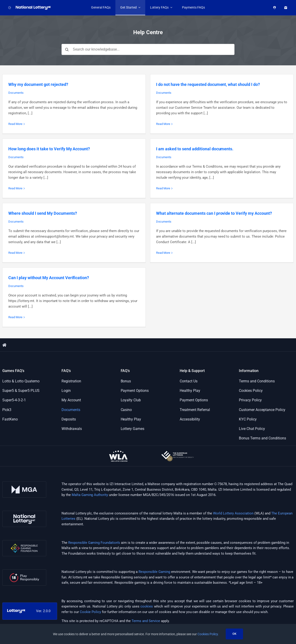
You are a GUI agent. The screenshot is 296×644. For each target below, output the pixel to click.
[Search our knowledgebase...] (148, 49)
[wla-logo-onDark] (118, 437)
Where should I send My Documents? (55, 207)
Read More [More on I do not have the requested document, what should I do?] (157, 124)
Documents (16, 93)
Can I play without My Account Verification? (49, 274)
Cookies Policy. (208, 634)
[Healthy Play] (274, 8)
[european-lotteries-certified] (178, 438)
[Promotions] (285, 8)
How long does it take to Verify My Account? (74, 141)
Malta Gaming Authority (90, 480)
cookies (147, 592)
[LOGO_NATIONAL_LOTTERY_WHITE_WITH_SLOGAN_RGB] (34, 7)
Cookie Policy (91, 597)
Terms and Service (146, 606)
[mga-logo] (24, 468)
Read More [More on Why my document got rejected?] (15, 124)
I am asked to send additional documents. (176, 150)
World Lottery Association (233, 499)
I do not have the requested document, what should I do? (202, 84)
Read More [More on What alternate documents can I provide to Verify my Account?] (170, 246)
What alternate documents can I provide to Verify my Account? (220, 207)
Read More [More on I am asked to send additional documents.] (145, 190)
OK (234, 634)
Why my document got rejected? (38, 84)
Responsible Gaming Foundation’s (94, 528)
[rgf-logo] (24, 527)
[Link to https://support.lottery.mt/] (4, 330)
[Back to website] (9, 8)
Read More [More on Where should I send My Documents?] (28, 246)
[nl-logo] (24, 498)
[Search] (67, 49)
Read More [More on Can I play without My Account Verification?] (15, 313)
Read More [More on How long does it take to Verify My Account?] (40, 180)
